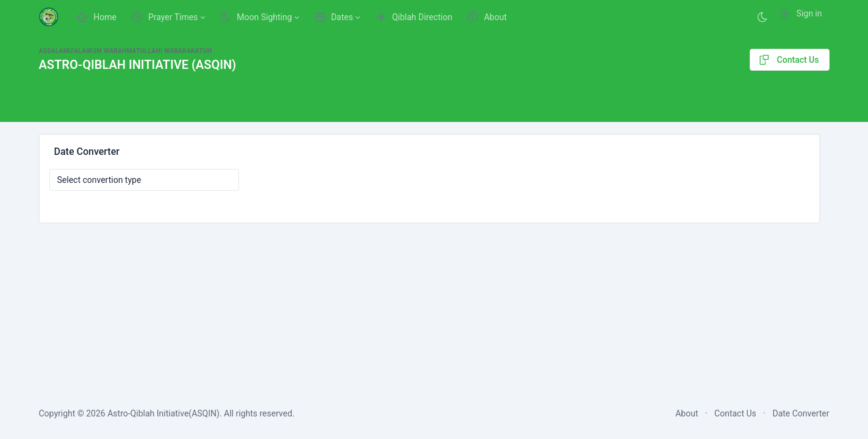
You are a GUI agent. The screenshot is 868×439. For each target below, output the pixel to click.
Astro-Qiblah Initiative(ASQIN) (163, 413)
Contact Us (788, 60)
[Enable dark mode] (762, 17)
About (687, 413)
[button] (168, 17)
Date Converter (801, 413)
